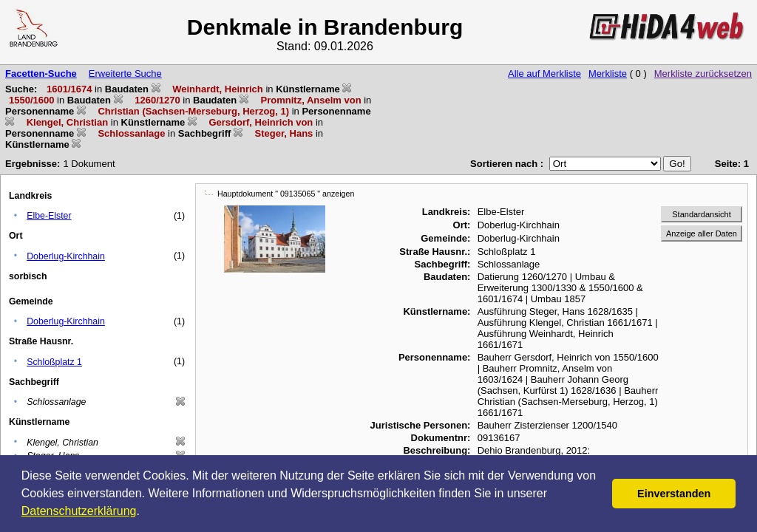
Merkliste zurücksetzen (703, 74)
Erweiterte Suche (125, 74)
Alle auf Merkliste (544, 74)
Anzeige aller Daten (702, 233)
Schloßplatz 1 (54, 362)
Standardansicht (702, 214)
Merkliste (608, 74)
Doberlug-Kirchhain (66, 256)
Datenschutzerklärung (79, 511)
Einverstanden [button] (674, 494)
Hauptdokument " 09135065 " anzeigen (286, 194)
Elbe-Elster (49, 216)
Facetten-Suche (41, 74)
